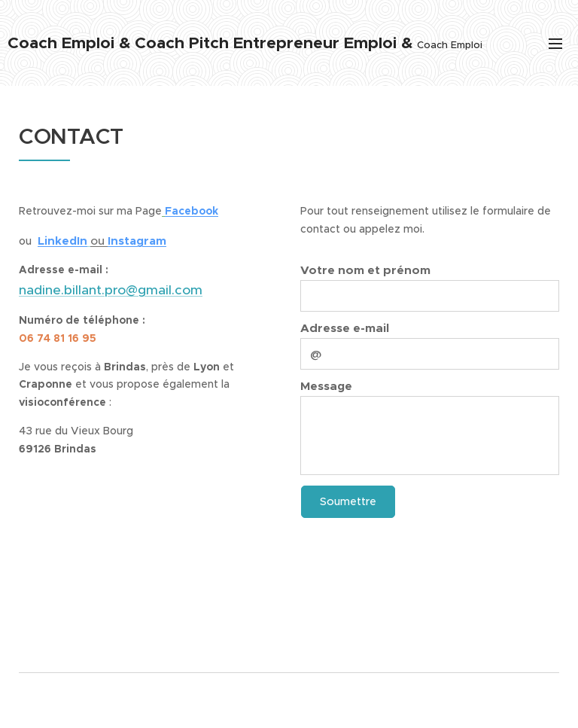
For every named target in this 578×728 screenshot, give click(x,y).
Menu (555, 44)
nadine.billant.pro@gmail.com (111, 290)
